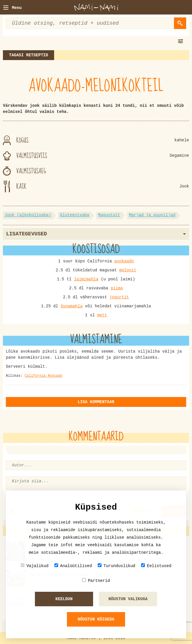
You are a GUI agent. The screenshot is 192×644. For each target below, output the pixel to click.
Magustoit (109, 215)
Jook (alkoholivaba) (28, 215)
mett (102, 315)
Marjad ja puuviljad (152, 215)
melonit (128, 270)
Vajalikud (35, 566)
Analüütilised (73, 566)
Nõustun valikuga (128, 599)
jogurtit (119, 297)
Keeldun (64, 599)
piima (117, 288)
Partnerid (96, 581)
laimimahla (86, 279)
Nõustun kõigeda (96, 619)
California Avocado (44, 376)
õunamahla (72, 306)
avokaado (124, 261)
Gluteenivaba (75, 215)
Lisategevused (96, 234)
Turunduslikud (117, 566)
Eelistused (156, 566)
